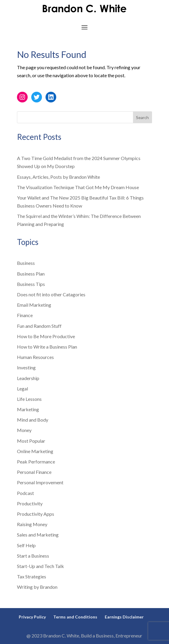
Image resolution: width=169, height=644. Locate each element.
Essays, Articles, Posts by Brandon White (58, 177)
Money (24, 430)
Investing (26, 367)
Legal (22, 389)
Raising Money (32, 524)
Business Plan (31, 274)
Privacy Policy (32, 617)
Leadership (28, 378)
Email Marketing (34, 305)
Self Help (26, 545)
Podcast (25, 493)
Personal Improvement (40, 482)
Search (142, 117)
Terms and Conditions (75, 617)
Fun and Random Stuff (39, 326)
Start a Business (33, 556)
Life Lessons (29, 399)
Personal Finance (34, 472)
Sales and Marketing (38, 535)
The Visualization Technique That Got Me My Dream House (78, 187)
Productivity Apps (36, 514)
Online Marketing (35, 451)
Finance (25, 315)
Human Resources (35, 357)
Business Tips (31, 284)
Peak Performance (36, 462)
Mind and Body (33, 420)
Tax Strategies (32, 576)
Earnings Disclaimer (124, 617)
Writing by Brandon (37, 587)
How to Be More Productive (46, 336)
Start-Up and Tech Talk (40, 566)
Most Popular (31, 441)
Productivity (30, 503)
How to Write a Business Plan (47, 347)
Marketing (28, 409)
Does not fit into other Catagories (51, 294)
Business (26, 263)
